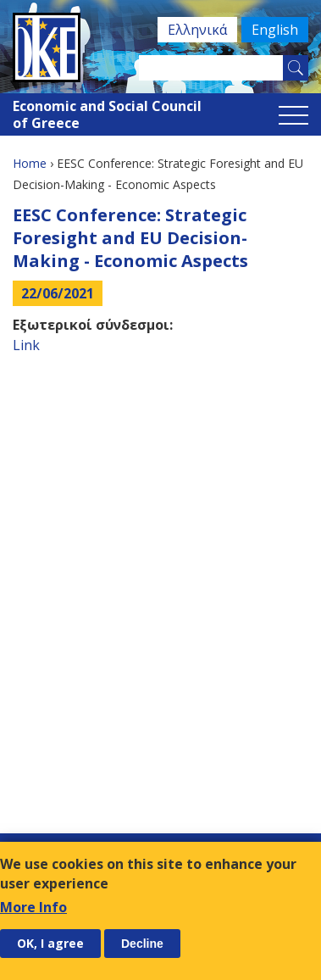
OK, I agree (50, 943)
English (275, 30)
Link (26, 345)
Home (30, 163)
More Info (33, 907)
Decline (142, 944)
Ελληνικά (197, 30)
